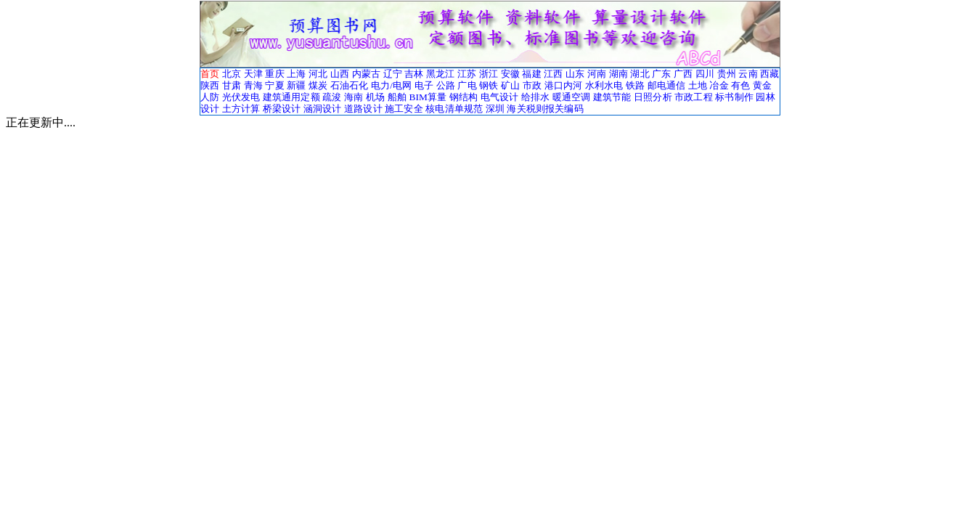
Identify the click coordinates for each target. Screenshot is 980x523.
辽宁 (393, 74)
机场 (375, 97)
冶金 (719, 85)
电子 (424, 85)
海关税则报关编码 (545, 109)
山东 (575, 74)
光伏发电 (241, 97)
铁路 (635, 85)
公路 (446, 85)
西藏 (769, 74)
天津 (253, 74)
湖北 (640, 74)
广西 (683, 74)
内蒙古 (366, 74)
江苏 (467, 74)
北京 (232, 74)
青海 (253, 85)
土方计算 (241, 109)
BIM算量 (428, 97)
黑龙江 (440, 74)
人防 (210, 97)
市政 (532, 85)
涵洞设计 (323, 109)
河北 (318, 74)
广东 (661, 74)
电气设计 (500, 97)
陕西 (210, 85)
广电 (467, 85)
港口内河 (564, 85)
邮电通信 (667, 85)
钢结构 (464, 97)
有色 (740, 85)
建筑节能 (612, 97)
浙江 (489, 74)
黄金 (762, 85)
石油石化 (350, 85)
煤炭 (318, 85)
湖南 (618, 74)
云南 (748, 74)
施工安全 (404, 109)
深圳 (495, 109)
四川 (705, 74)
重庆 (274, 74)
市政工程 (694, 97)
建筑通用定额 (291, 97)
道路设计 (363, 109)
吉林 (414, 74)
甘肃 (232, 85)
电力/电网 (391, 85)
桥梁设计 (282, 109)
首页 (210, 74)
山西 (340, 74)
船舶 (397, 97)
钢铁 (489, 85)
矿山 (510, 85)
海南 (354, 97)
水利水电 (604, 85)
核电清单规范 (454, 109)
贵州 (727, 74)
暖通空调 (572, 97)
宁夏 (274, 85)
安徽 (510, 74)
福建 (531, 74)
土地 (698, 85)
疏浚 (332, 97)
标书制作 (734, 97)
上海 (296, 74)
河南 (597, 74)
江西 (553, 74)
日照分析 (653, 97)
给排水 (535, 97)
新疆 (296, 85)
